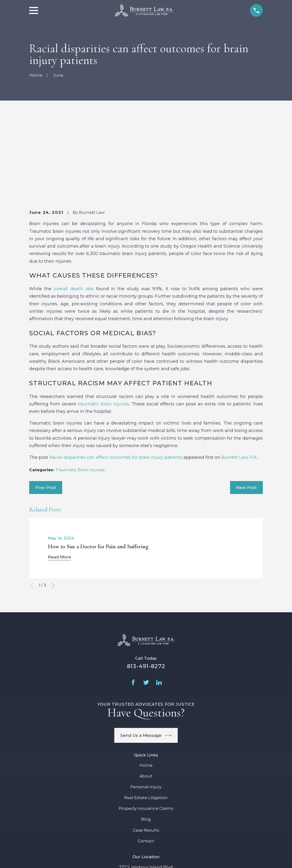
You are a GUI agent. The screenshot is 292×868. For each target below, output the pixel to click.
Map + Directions (146, 807)
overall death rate (74, 207)
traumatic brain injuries (103, 322)
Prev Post (46, 406)
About (146, 695)
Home (146, 684)
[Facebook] (133, 601)
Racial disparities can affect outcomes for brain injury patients (116, 376)
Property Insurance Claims (146, 727)
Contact (146, 760)
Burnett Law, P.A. (240, 376)
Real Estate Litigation (146, 716)
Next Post (246, 406)
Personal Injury (146, 705)
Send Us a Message (146, 654)
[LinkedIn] (159, 601)
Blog (146, 738)
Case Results (146, 749)
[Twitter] (146, 601)
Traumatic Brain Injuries (80, 388)
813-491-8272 (146, 585)
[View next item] (53, 504)
